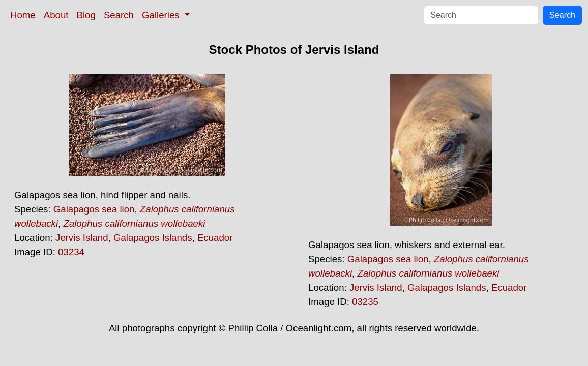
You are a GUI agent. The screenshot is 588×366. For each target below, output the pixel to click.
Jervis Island (82, 238)
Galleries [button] (162, 15)
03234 (71, 252)
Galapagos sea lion (94, 209)
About (56, 15)
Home (23, 15)
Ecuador (215, 238)
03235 (365, 302)
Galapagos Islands (153, 238)
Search (119, 15)
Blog (86, 15)
